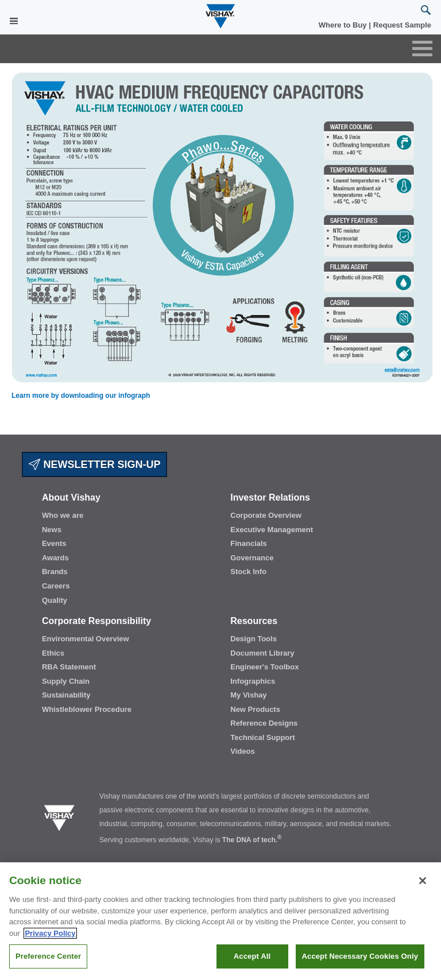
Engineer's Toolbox (264, 667)
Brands (55, 572)
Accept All (252, 956)
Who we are (63, 515)
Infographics (253, 681)
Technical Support (262, 737)
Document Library (262, 653)
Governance (252, 558)
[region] (220, 921)
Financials (249, 543)
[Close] (423, 881)
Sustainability (66, 695)
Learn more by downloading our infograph (81, 396)
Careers (56, 586)
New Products (255, 709)
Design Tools (254, 639)
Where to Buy (344, 25)
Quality (55, 600)
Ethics (53, 653)
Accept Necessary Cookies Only (360, 956)
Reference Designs (264, 723)
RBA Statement (69, 667)
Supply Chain (66, 681)
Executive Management (272, 530)
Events (54, 543)
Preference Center (48, 956)
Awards (55, 558)
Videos (242, 751)
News (52, 530)
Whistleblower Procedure (87, 709)
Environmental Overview (86, 639)
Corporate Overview (266, 515)
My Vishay (248, 695)
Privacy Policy (50, 933)
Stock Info (248, 572)
